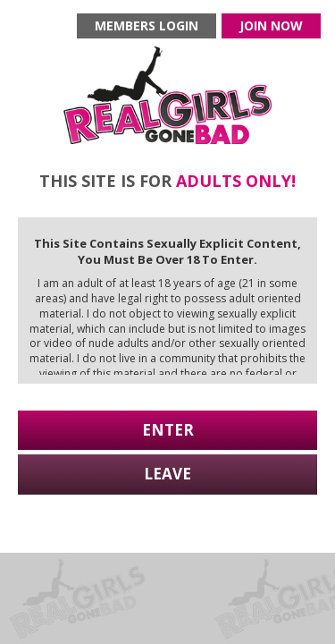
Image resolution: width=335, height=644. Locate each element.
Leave (167, 474)
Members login (147, 25)
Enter (168, 430)
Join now (271, 25)
